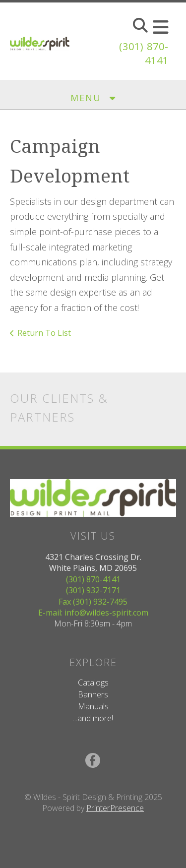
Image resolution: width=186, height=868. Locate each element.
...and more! (93, 718)
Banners (93, 694)
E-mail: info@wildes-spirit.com (93, 613)
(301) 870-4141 (93, 579)
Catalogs (93, 682)
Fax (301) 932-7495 (93, 602)
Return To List (44, 333)
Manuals (93, 706)
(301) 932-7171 (93, 590)
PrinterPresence (115, 808)
